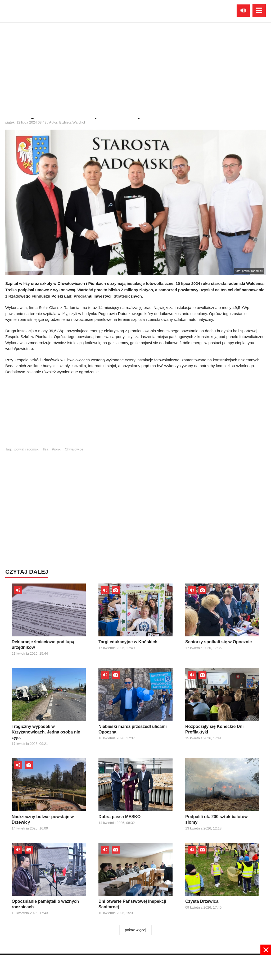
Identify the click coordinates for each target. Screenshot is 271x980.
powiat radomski (27, 449)
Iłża (46, 449)
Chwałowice (74, 449)
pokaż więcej (135, 930)
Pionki (57, 449)
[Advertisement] (135, 413)
